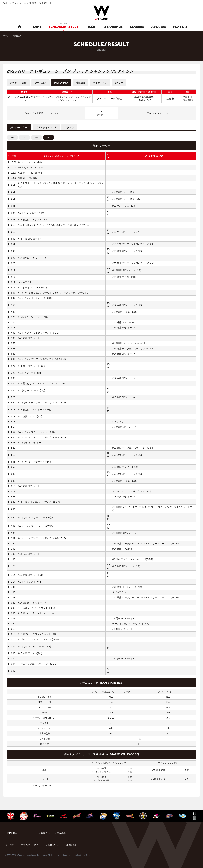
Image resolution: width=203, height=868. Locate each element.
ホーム (6, 36)
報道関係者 (71, 845)
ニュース (29, 833)
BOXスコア (40, 83)
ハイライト (99, 83)
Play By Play (61, 83)
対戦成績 (81, 83)
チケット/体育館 (18, 83)
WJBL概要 (12, 833)
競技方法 (45, 833)
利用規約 (10, 845)
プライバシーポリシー (31, 845)
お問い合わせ (54, 845)
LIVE (118, 83)
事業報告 (62, 833)
